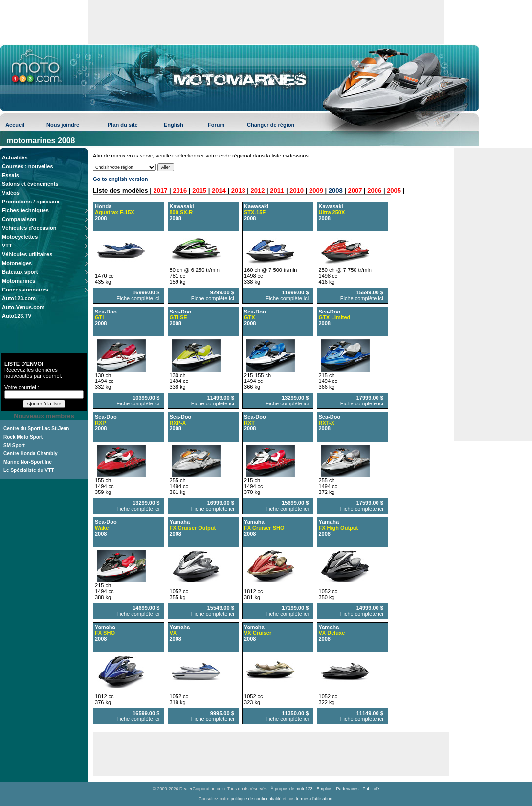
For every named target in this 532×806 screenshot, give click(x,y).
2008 (336, 190)
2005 (394, 190)
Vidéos (11, 193)
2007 (355, 190)
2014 (219, 190)
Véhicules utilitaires (27, 254)
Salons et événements (30, 184)
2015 (199, 190)
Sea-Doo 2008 (181, 317)
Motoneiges (17, 263)
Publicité (371, 789)
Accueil (15, 125)
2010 (297, 190)
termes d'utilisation (314, 799)
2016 (180, 190)
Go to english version (120, 179)
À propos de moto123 (291, 789)
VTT (7, 246)
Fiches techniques (25, 210)
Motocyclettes (20, 237)
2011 (277, 190)
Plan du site (123, 125)
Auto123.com (19, 298)
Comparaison (19, 219)
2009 (316, 190)
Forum (216, 125)
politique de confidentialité (256, 799)
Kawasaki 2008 (182, 212)
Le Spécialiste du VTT (29, 470)
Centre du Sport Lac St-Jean (36, 429)
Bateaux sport (20, 272)
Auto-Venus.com (23, 307)
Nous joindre (63, 125)
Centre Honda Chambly (31, 454)
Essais (11, 175)
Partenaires (348, 789)
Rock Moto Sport (23, 437)
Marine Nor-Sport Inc (28, 462)
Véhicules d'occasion (29, 228)
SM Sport (14, 445)
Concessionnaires (25, 290)
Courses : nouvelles (28, 166)
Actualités (15, 157)
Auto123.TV (17, 316)
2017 (161, 190)
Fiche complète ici (138, 298)
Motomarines (19, 281)
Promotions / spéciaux (31, 201)
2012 (258, 190)
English (174, 125)
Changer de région (271, 125)
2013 (238, 190)
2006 (374, 190)
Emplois (325, 789)
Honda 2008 (115, 212)
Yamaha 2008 (193, 528)
